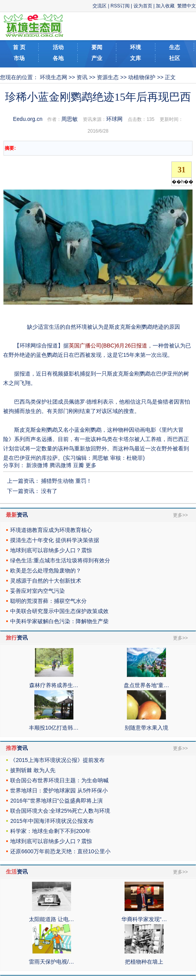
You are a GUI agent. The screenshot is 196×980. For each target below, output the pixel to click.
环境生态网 (53, 77)
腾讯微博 (61, 465)
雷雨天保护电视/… (52, 962)
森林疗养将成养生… (54, 685)
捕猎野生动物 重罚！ (66, 481)
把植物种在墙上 (144, 962)
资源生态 (108, 77)
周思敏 (69, 119)
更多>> (180, 515)
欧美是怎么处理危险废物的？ (46, 571)
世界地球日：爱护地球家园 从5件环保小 (59, 790)
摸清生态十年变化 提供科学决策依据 (55, 540)
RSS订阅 (120, 6)
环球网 (114, 119)
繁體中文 (187, 6)
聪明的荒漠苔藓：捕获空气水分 (48, 601)
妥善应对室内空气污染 (37, 591)
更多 (91, 465)
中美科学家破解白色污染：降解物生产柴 (59, 621)
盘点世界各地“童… (147, 685)
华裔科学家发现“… (144, 919)
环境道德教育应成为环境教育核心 (51, 530)
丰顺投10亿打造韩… (54, 728)
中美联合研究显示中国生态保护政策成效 (59, 611)
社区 (175, 58)
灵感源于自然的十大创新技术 (46, 581)
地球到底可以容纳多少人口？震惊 (51, 550)
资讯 (82, 77)
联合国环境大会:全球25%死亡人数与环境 (60, 811)
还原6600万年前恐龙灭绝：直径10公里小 (60, 851)
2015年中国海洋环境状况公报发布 (52, 821)
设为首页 (143, 6)
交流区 (100, 6)
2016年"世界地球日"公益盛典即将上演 (56, 801)
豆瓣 (78, 465)
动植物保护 (142, 77)
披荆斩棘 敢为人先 (33, 770)
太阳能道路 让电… (52, 919)
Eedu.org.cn (28, 119)
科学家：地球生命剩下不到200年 (50, 831)
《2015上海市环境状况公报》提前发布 (57, 760)
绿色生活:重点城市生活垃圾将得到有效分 (60, 560)
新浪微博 (37, 465)
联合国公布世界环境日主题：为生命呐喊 (59, 780)
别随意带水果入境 (146, 728)
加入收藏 (165, 6)
